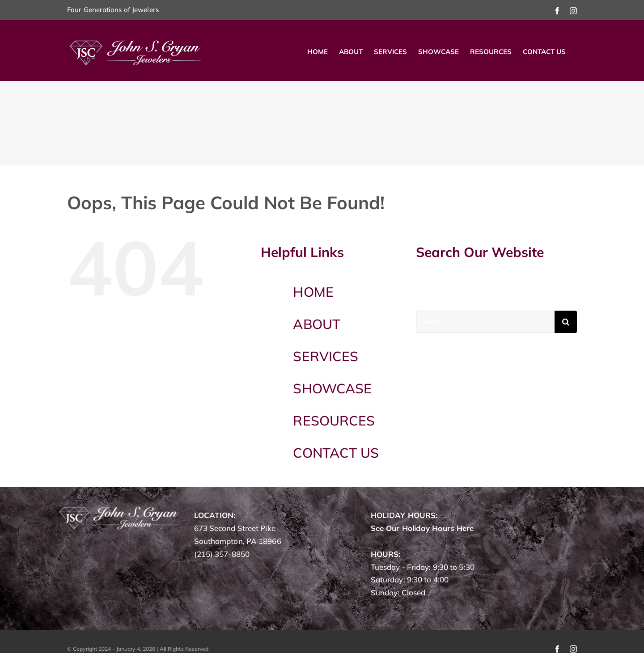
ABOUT (317, 324)
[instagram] (573, 649)
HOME (313, 292)
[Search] (566, 322)
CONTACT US (336, 453)
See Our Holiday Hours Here (422, 528)
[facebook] (557, 649)
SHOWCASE (332, 388)
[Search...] (485, 322)
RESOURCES (334, 421)
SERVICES (326, 356)
